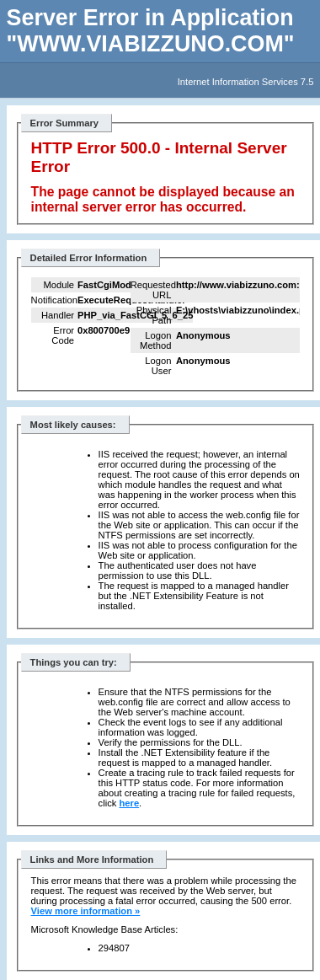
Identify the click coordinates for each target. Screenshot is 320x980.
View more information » (86, 911)
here (129, 803)
